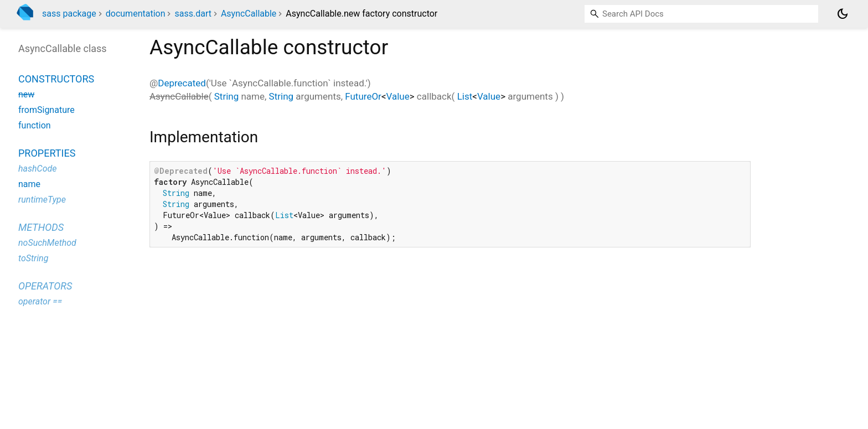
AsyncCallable (249, 14)
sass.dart (193, 14)
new (26, 94)
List (465, 96)
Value (398, 96)
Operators (45, 286)
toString (33, 258)
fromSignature (46, 110)
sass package (69, 14)
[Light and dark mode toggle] (843, 14)
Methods (41, 227)
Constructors (56, 79)
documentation (136, 14)
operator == (40, 301)
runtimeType (42, 200)
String (226, 96)
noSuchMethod (47, 243)
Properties (47, 153)
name (29, 184)
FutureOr (363, 96)
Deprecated (182, 83)
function (35, 125)
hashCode (37, 169)
